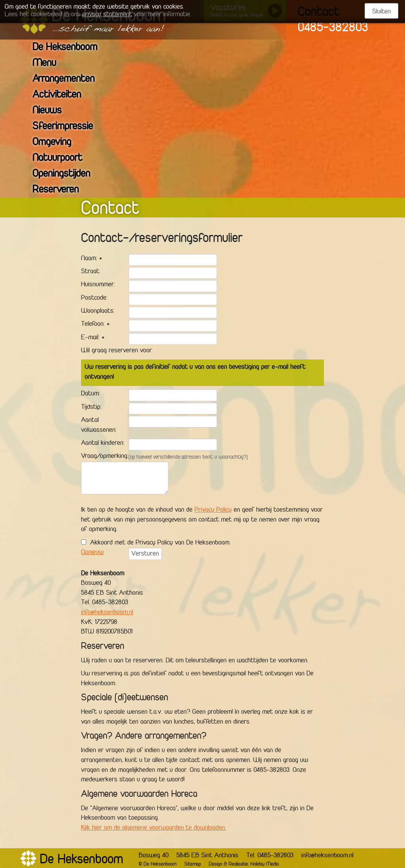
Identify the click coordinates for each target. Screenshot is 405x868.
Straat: (91, 272)
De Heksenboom (70, 48)
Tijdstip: (91, 407)
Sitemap (193, 864)
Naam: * (92, 259)
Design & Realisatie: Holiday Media (244, 864)
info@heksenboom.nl (107, 613)
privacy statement (107, 15)
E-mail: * (93, 338)
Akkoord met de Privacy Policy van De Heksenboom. (160, 543)
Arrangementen (68, 79)
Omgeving (57, 143)
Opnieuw (92, 552)
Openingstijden (66, 174)
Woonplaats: (98, 311)
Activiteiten (62, 95)
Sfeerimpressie (68, 127)
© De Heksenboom (158, 864)
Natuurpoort (62, 158)
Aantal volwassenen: (99, 425)
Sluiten (381, 12)
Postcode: (94, 298)
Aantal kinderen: (103, 443)
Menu (49, 63)
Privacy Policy (213, 510)
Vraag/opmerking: (105, 456)
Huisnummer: (98, 285)
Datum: (91, 394)
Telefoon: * (95, 324)
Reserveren (61, 190)
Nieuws (52, 111)
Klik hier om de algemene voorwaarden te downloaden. (154, 828)
